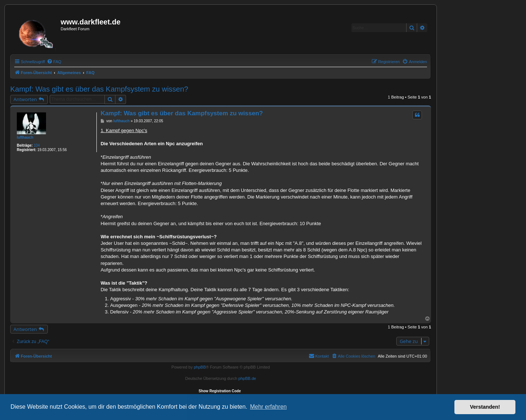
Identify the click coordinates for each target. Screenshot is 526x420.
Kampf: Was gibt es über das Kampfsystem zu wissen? (99, 89)
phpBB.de (247, 378)
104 (37, 145)
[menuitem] (54, 62)
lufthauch (25, 137)
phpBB (200, 367)
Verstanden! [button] (485, 407)
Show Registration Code (220, 391)
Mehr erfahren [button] (268, 407)
